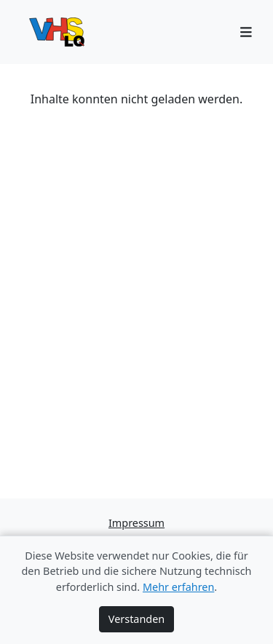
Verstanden (136, 619)
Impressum (136, 523)
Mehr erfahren (178, 587)
